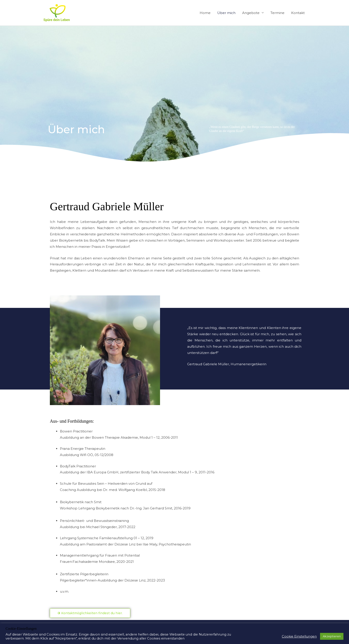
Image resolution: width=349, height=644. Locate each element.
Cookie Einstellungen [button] (299, 636)
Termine (277, 13)
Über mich (226, 13)
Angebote (251, 13)
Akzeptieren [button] (332, 636)
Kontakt (298, 13)
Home (205, 13)
